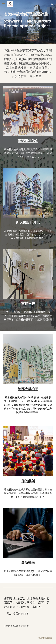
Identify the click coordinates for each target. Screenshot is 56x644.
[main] (28, 20)
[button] (4, 4)
